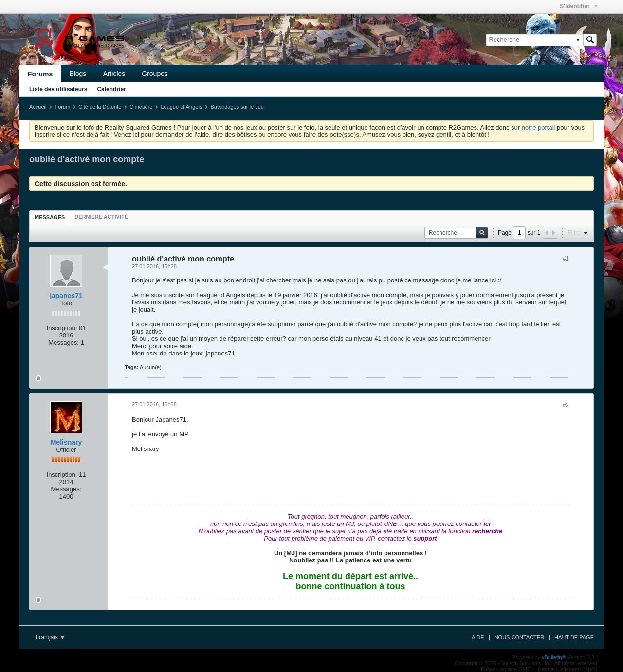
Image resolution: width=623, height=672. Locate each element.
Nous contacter (519, 637)
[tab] (50, 217)
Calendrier (111, 89)
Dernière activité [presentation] (101, 217)
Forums (40, 74)
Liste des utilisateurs (58, 89)
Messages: (64, 343)
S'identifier (579, 6)
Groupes (155, 74)
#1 (566, 259)
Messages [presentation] (50, 217)
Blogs (78, 74)
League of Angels (181, 107)
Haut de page (574, 637)
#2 (566, 405)
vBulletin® (554, 657)
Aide (478, 637)
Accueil (38, 107)
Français (50, 637)
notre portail (539, 127)
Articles (114, 74)
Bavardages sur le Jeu (237, 107)
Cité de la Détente (100, 107)
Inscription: (62, 328)
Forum (62, 107)
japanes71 (66, 296)
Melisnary (66, 442)
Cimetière (141, 107)
